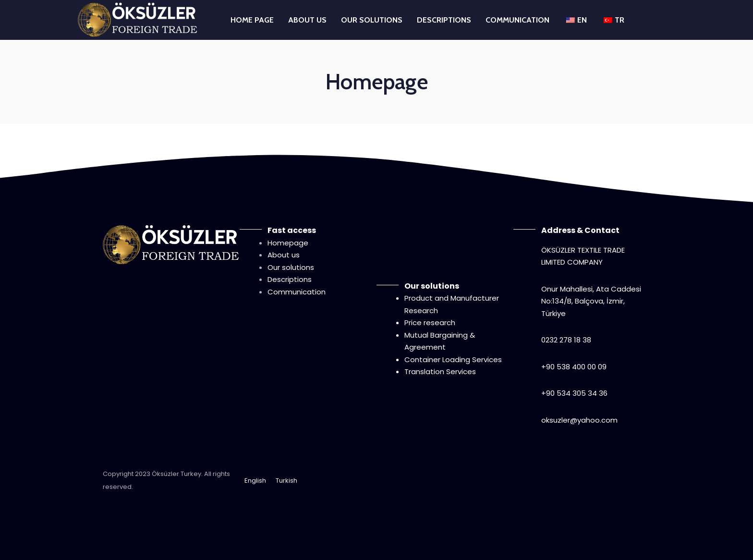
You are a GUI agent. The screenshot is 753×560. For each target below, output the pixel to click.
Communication (297, 292)
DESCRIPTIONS (444, 20)
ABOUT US (307, 20)
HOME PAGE (252, 20)
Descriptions (290, 279)
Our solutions (291, 267)
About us (284, 255)
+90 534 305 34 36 (574, 393)
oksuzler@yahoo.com (579, 420)
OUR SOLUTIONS (372, 20)
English (255, 481)
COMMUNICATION (517, 20)
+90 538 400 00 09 (574, 367)
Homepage (288, 243)
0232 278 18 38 (566, 340)
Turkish (286, 481)
